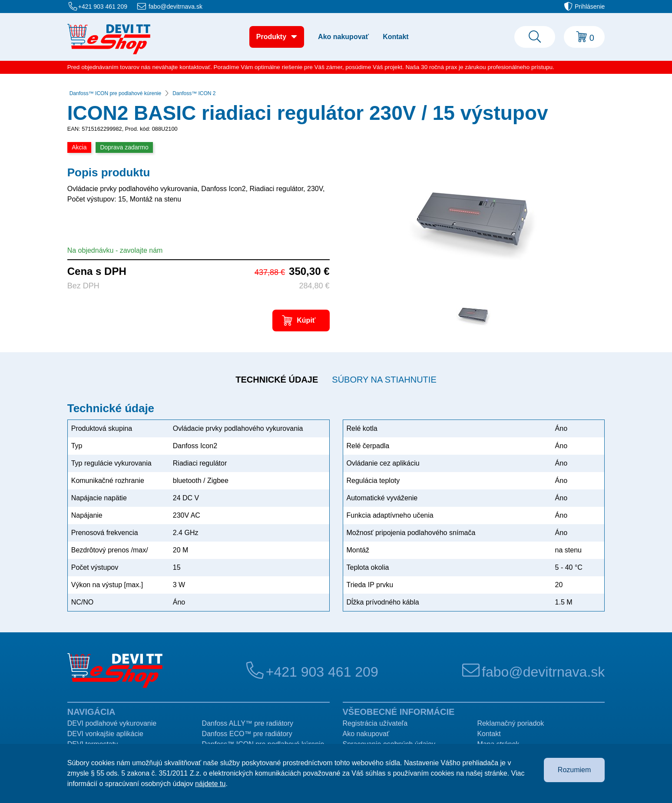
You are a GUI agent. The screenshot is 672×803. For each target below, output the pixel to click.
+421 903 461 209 (103, 7)
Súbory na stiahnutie (384, 380)
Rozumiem (574, 770)
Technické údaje (277, 380)
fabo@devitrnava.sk (175, 7)
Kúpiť (306, 320)
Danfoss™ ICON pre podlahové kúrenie (115, 93)
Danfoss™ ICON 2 (194, 93)
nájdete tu (210, 784)
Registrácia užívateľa (375, 723)
